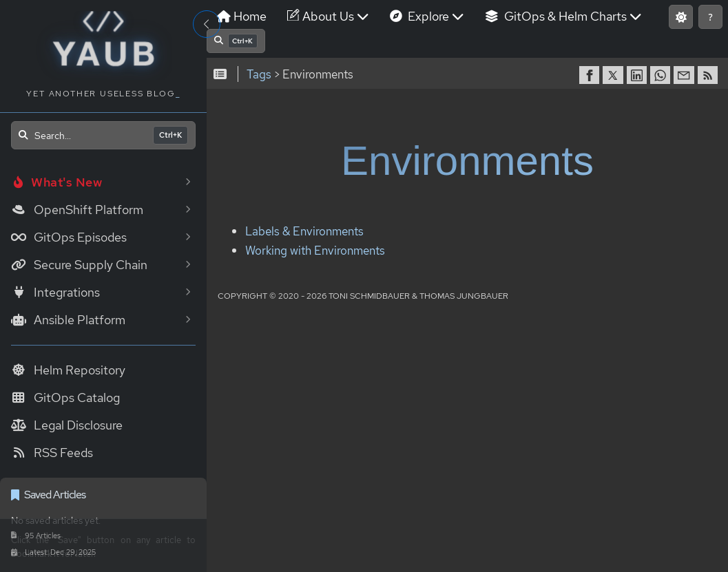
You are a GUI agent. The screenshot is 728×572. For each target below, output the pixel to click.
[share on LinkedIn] (638, 75)
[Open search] (103, 135)
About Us (328, 16)
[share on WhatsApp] (662, 75)
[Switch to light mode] (681, 17)
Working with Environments (315, 250)
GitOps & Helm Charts (563, 16)
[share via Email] (685, 75)
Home (242, 16)
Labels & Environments (304, 232)
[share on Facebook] (591, 75)
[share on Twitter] (614, 75)
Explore (427, 16)
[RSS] (709, 75)
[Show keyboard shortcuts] (710, 17)
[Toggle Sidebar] (207, 24)
